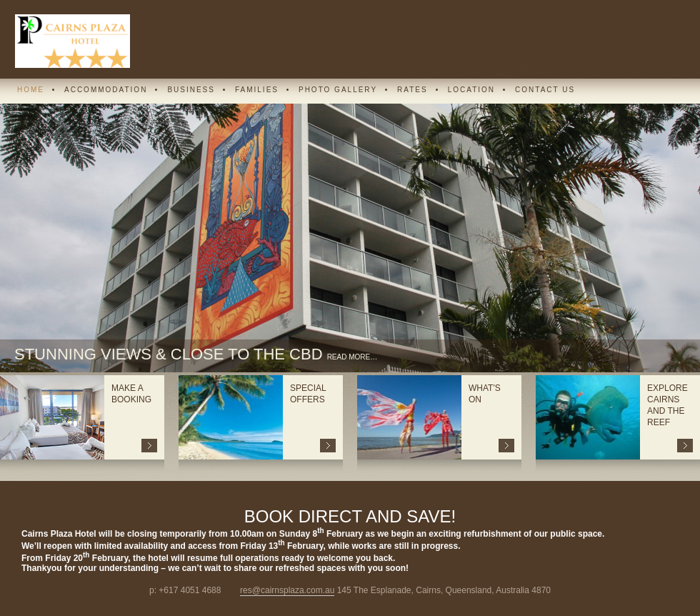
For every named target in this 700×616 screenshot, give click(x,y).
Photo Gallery (338, 90)
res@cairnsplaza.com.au (287, 590)
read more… (352, 357)
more (149, 446)
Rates (412, 90)
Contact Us (545, 90)
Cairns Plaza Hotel (72, 41)
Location (471, 90)
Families (257, 90)
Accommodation (106, 90)
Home (31, 90)
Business (191, 90)
